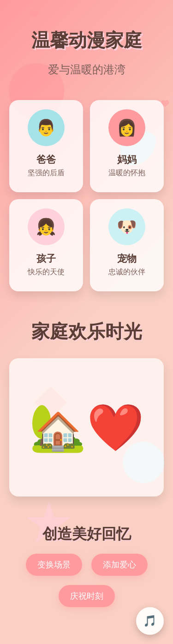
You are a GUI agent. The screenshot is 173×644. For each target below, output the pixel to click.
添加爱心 (119, 565)
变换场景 (54, 565)
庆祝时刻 (87, 596)
